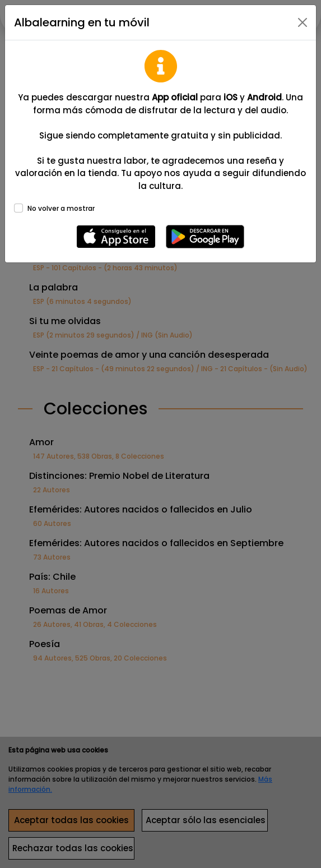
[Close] (303, 22)
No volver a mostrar (61, 208)
